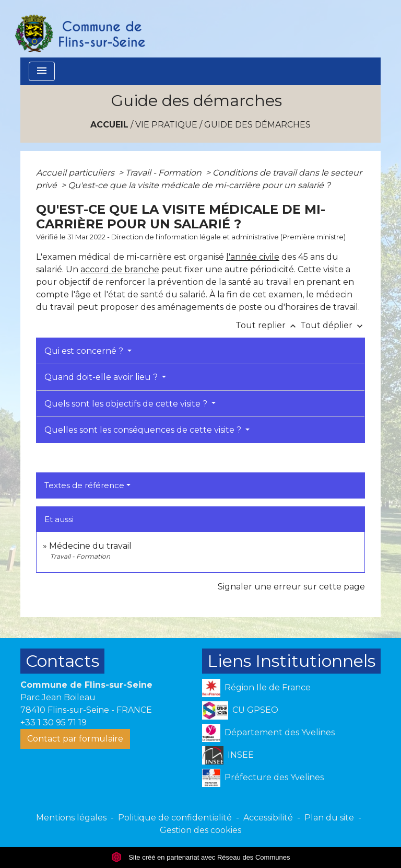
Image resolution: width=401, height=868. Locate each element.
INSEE (228, 755)
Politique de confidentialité (175, 818)
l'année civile (253, 257)
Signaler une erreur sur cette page (291, 587)
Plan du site (329, 818)
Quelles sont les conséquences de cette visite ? (144, 430)
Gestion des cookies (200, 830)
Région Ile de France (256, 688)
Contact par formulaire (75, 739)
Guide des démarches (257, 125)
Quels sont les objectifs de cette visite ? (127, 404)
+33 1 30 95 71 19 (54, 722)
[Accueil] (79, 29)
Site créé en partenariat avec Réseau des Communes (201, 857)
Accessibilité (268, 818)
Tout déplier (333, 325)
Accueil (109, 125)
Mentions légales (71, 818)
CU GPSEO (240, 710)
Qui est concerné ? (85, 351)
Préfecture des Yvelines (263, 778)
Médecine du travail (90, 546)
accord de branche (120, 269)
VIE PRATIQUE (166, 125)
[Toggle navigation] (42, 71)
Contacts (62, 661)
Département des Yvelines (268, 733)
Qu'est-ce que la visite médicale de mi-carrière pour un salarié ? (199, 185)
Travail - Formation (164, 173)
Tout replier (268, 325)
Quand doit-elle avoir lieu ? (102, 377)
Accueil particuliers (76, 173)
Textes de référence (84, 485)
